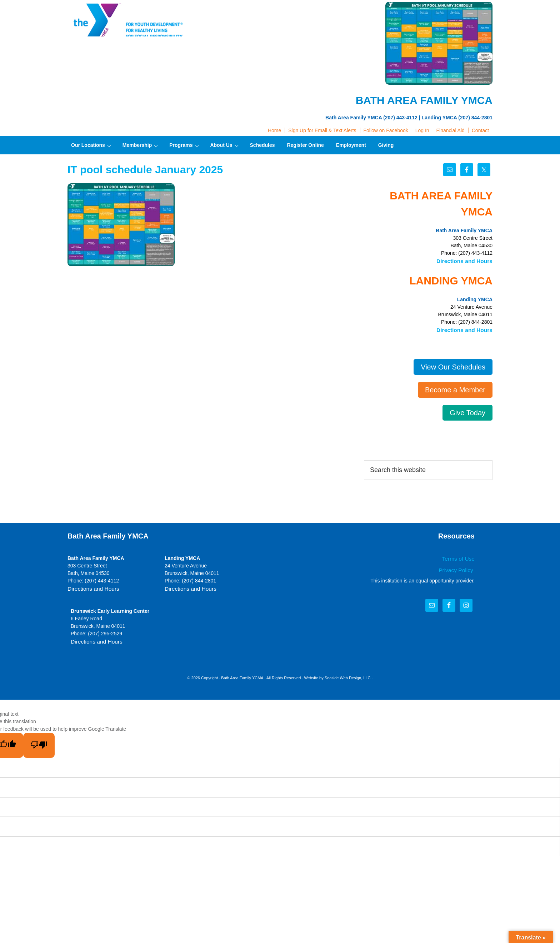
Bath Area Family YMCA (128, 21)
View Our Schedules (453, 365)
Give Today (467, 411)
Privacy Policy (458, 567)
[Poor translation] (39, 742)
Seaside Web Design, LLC (348, 675)
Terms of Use (460, 557)
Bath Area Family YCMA (242, 675)
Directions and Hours (467, 260)
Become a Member (455, 388)
